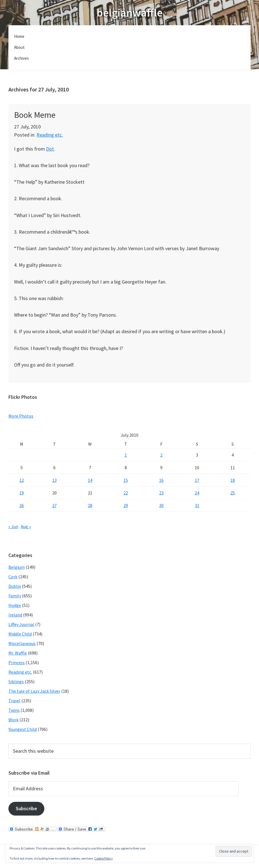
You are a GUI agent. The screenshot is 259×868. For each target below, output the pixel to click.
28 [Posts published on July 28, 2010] (90, 505)
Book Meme (35, 115)
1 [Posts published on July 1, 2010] (126, 455)
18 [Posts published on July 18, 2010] (233, 480)
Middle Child (20, 634)
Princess (17, 662)
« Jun (13, 526)
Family (15, 596)
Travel (14, 701)
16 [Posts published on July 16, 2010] (161, 480)
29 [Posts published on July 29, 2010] (126, 505)
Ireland (15, 615)
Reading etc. (50, 135)
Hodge (15, 605)
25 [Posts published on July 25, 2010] (233, 493)
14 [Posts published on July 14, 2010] (90, 480)
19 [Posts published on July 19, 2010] (22, 493)
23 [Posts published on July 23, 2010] (161, 493)
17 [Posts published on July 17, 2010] (197, 480)
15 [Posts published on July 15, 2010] (126, 480)
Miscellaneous (22, 643)
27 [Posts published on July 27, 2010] (54, 505)
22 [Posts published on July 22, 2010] (126, 493)
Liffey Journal (21, 624)
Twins (14, 710)
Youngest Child (23, 729)
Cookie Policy (104, 858)
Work (13, 720)
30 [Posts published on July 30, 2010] (161, 505)
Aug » (26, 526)
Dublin (15, 586)
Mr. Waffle (18, 653)
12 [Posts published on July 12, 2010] (22, 480)
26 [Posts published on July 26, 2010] (22, 505)
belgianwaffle (129, 13)
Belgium (17, 567)
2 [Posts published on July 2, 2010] (161, 455)
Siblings (16, 681)
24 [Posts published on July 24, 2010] (197, 493)
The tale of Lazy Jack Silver (34, 691)
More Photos (21, 416)
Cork (13, 577)
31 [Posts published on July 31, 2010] (197, 505)
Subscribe (26, 808)
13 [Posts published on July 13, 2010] (54, 480)
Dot (50, 149)
